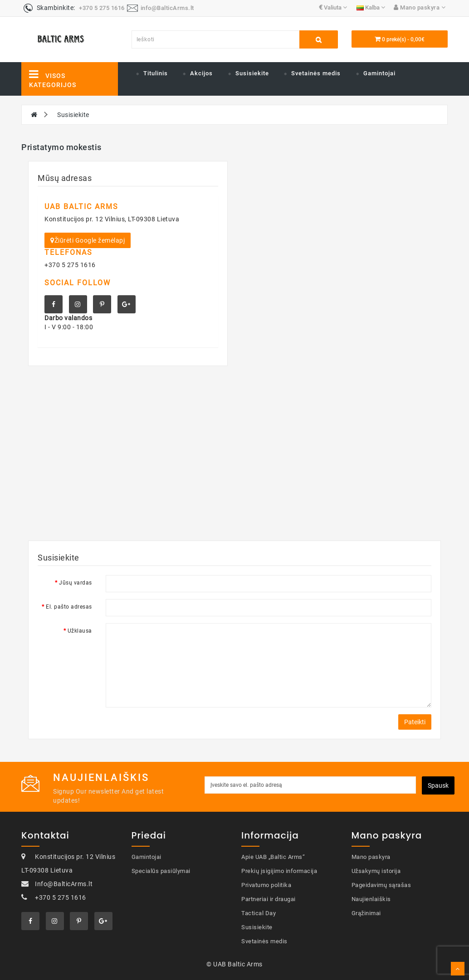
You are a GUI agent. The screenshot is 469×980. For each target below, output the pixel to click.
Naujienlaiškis (371, 899)
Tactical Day (259, 913)
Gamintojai (379, 73)
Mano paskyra (371, 857)
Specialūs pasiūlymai (161, 871)
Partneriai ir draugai (269, 899)
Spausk (438, 785)
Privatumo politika (266, 885)
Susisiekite (252, 73)
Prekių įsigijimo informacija (279, 871)
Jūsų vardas (76, 583)
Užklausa (80, 631)
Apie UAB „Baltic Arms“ (273, 857)
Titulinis (156, 73)
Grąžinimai (366, 913)
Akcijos (201, 73)
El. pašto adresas (69, 607)
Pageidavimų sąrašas (381, 885)
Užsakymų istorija (376, 871)
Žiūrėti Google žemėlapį (88, 240)
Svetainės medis (316, 73)
